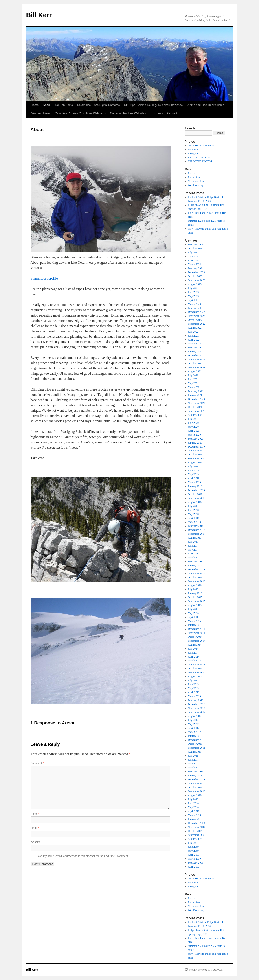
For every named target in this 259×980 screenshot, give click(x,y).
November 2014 (197, 633)
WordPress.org (196, 185)
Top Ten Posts (64, 105)
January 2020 (195, 443)
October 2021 (195, 363)
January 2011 (195, 776)
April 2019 (194, 478)
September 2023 (197, 280)
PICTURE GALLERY (200, 157)
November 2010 (197, 783)
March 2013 (194, 696)
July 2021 (193, 375)
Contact (172, 113)
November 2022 (197, 316)
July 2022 (193, 332)
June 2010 (193, 803)
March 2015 (194, 621)
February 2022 (196, 348)
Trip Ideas (157, 113)
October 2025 (195, 249)
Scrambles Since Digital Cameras (99, 105)
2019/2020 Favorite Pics (201, 146)
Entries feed (194, 177)
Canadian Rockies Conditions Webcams (80, 113)
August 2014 (195, 645)
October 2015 (195, 597)
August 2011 (195, 752)
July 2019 (193, 466)
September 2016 (197, 581)
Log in (191, 173)
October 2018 (195, 494)
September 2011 (197, 748)
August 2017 (195, 538)
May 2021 (193, 383)
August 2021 (195, 371)
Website (35, 842)
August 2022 (195, 328)
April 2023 (194, 300)
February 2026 (196, 245)
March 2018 (194, 522)
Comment (37, 763)
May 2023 (193, 296)
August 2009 (195, 839)
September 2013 (197, 672)
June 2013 (193, 684)
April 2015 (194, 617)
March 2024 (194, 264)
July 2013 (193, 680)
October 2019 (195, 455)
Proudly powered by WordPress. (206, 970)
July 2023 (193, 288)
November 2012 (197, 708)
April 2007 (194, 867)
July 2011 (193, 756)
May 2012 (193, 724)
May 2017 (193, 550)
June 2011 (193, 760)
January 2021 (195, 395)
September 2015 (197, 601)
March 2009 (194, 859)
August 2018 (195, 502)
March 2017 (194, 558)
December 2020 (196, 399)
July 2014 (193, 649)
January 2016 (195, 593)
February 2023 (196, 308)
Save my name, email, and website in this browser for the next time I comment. (83, 856)
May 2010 (193, 807)
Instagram (193, 153)
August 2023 (195, 284)
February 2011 (196, 772)
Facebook (193, 149)
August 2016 (195, 585)
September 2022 (197, 324)
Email (35, 828)
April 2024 (194, 260)
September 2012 (197, 712)
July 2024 (193, 252)
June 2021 (193, 379)
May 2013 (193, 688)
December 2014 (196, 629)
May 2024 (193, 256)
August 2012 (195, 716)
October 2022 (195, 320)
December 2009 (196, 823)
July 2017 (193, 542)
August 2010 (195, 795)
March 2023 (194, 304)
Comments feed (196, 181)
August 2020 (195, 415)
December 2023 (196, 272)
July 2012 (193, 720)
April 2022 (194, 340)
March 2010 (194, 815)
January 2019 (195, 486)
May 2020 (193, 427)
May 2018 (193, 514)
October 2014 (195, 637)
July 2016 (193, 589)
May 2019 (193, 474)
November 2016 (197, 573)
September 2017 (197, 534)
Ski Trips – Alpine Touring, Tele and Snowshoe (153, 105)
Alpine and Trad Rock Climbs (206, 105)
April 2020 (194, 431)
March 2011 (194, 768)
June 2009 (193, 847)
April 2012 (194, 728)
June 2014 (193, 653)
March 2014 (194, 661)
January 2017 (195, 566)
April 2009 (194, 855)
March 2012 (194, 732)
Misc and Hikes (41, 113)
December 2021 (196, 356)
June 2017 (193, 546)
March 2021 (194, 387)
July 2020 (193, 419)
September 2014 (197, 641)
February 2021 (196, 391)
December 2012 (196, 704)
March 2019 (194, 482)
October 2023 (195, 276)
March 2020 (194, 435)
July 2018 (193, 506)
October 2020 (195, 407)
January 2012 (195, 736)
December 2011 (196, 740)
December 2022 (196, 312)
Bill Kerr (39, 15)
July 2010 (193, 799)
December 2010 (196, 779)
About (47, 105)
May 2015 (193, 613)
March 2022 (194, 344)
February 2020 (196, 439)
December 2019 (196, 447)
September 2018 (197, 498)
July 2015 (193, 609)
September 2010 (197, 791)
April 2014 (194, 657)
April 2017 (194, 554)
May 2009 (193, 851)
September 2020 (197, 411)
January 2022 (195, 352)
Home (35, 105)
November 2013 (197, 665)
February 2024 (196, 268)
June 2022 (193, 336)
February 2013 (196, 700)
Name (35, 814)
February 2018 (196, 526)
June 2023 (193, 292)
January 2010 (195, 819)
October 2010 (195, 787)
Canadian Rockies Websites (128, 113)
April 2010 (194, 811)
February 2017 (196, 562)
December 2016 (196, 569)
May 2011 (193, 764)
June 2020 (193, 423)
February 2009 (196, 863)
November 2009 (197, 827)
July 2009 (193, 843)
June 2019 (193, 470)
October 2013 (195, 669)
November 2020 (197, 403)
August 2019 (195, 462)
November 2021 (197, 359)
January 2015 (195, 625)
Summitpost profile (44, 278)
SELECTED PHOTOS (200, 161)
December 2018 (196, 490)
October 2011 (195, 744)
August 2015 (195, 605)
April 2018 (194, 518)
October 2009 (195, 831)
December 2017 (196, 530)
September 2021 (197, 367)
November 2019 (197, 451)
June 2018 (193, 510)
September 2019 (197, 459)
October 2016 (195, 577)
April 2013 (194, 692)
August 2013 (195, 676)
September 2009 (197, 835)
